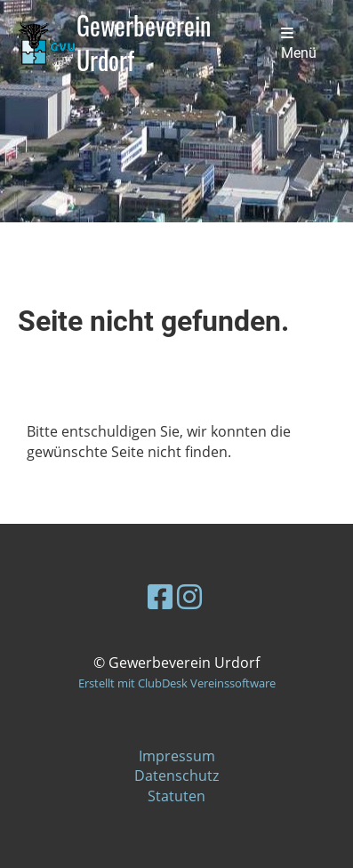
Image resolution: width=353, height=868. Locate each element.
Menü (299, 44)
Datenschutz (176, 776)
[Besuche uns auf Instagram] (189, 596)
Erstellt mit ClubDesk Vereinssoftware (177, 683)
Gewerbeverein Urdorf (144, 44)
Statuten (176, 796)
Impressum (177, 756)
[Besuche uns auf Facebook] (160, 596)
